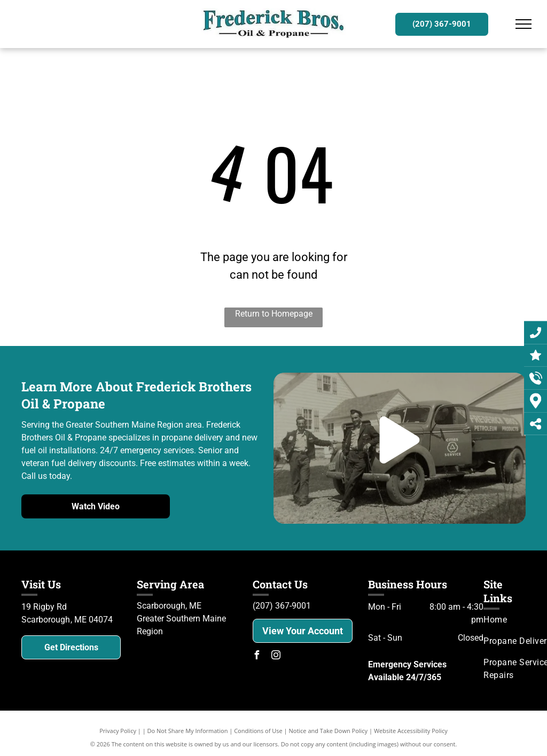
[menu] (523, 24)
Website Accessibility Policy (411, 731)
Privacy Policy (118, 731)
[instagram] (276, 656)
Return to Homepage (274, 314)
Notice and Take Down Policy (329, 731)
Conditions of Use (258, 731)
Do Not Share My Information (188, 731)
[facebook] (257, 656)
